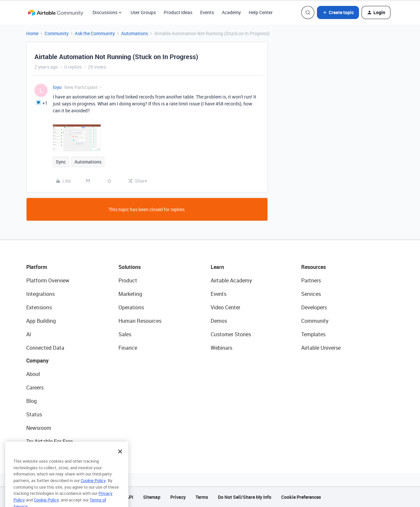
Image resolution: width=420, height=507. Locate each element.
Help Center (261, 12)
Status (34, 414)
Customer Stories (231, 334)
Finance (128, 348)
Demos (219, 321)
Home (32, 33)
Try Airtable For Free (49, 441)
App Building (41, 321)
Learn (217, 267)
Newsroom (39, 428)
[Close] (120, 459)
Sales (125, 334)
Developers (314, 307)
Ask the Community (95, 33)
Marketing (130, 294)
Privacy (178, 497)
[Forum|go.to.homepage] (55, 12)
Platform (37, 267)
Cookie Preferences (301, 497)
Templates (313, 334)
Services (311, 294)
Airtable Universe (321, 348)
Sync (61, 162)
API (130, 497)
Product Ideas (178, 12)
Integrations (41, 294)
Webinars (221, 348)
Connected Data (45, 348)
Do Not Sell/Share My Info (245, 497)
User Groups (143, 12)
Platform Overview (48, 280)
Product (128, 280)
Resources (314, 267)
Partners (311, 280)
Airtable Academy (231, 280)
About (33, 374)
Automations (135, 33)
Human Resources (140, 321)
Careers (35, 387)
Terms (202, 497)
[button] (338, 12)
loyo (57, 87)
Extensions (39, 307)
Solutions (130, 267)
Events (207, 12)
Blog (31, 401)
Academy (231, 12)
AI (29, 334)
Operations (131, 307)
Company (37, 361)
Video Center (225, 307)
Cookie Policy (93, 488)
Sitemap (152, 497)
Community (57, 33)
